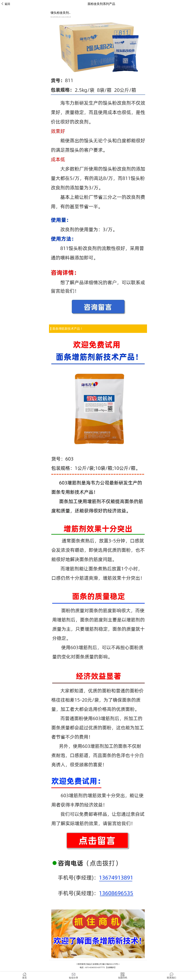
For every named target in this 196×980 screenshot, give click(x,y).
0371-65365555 (91, 967)
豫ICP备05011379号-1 (111, 964)
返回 (6, 4)
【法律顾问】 (111, 967)
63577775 (101, 967)
